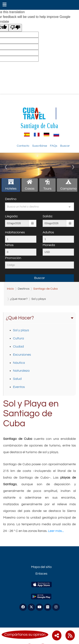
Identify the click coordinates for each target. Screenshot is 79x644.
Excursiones (22, 355)
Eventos (19, 387)
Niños (9, 245)
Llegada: (11, 216)
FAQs (54, 146)
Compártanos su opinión (25, 635)
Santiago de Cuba (39, 126)
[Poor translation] (15, 28)
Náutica (19, 363)
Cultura (18, 338)
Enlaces (41, 574)
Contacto (23, 146)
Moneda (49, 245)
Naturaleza (21, 371)
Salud (17, 379)
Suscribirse (40, 146)
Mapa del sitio (41, 567)
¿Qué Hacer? (40, 318)
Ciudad (18, 346)
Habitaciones (15, 232)
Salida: (48, 216)
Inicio (10, 289)
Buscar (65, 146)
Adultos (48, 232)
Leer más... (56, 531)
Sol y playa (21, 330)
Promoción (13, 258)
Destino (11, 199)
